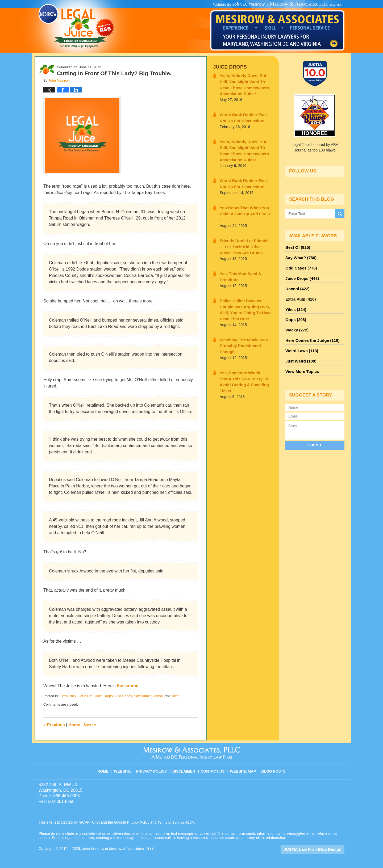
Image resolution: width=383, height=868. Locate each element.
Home (74, 725)
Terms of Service (172, 822)
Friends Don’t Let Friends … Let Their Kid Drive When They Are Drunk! (245, 233)
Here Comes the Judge (310, 333)
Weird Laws (301, 343)
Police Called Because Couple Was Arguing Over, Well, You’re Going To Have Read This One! (245, 291)
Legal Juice (76, 26)
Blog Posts (273, 769)
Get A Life (85, 696)
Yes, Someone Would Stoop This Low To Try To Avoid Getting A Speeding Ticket (243, 348)
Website (126, 769)
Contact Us (214, 769)
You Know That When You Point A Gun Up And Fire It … (244, 204)
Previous (54, 725)
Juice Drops (104, 696)
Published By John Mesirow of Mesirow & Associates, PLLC (277, 26)
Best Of (297, 247)
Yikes (175, 696)
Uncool (158, 696)
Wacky (296, 323)
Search (340, 214)
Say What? (142, 696)
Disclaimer (186, 769)
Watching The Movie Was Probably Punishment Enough (244, 320)
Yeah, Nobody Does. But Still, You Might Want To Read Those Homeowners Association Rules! (246, 83)
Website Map (243, 769)
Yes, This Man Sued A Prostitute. (238, 262)
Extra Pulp (68, 696)
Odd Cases (123, 696)
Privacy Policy (155, 769)
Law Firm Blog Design (319, 849)
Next (90, 725)
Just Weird (300, 352)
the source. (128, 686)
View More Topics (301, 362)
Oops (295, 314)
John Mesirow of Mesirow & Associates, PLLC (120, 849)
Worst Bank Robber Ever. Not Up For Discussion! (244, 115)
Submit (315, 435)
